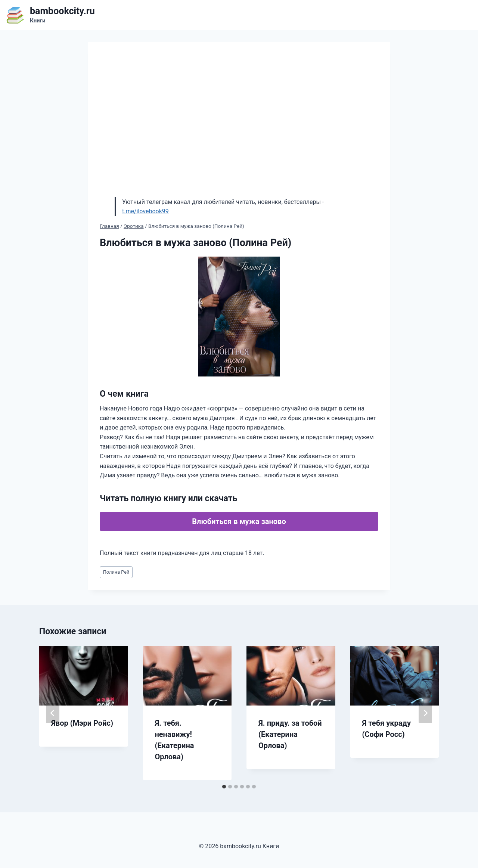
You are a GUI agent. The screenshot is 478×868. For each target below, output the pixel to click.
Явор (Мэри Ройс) (82, 723)
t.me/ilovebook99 (145, 211)
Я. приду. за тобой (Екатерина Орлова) (290, 734)
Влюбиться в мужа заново (239, 521)
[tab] (224, 787)
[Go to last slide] (53, 713)
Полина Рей (116, 572)
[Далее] (425, 713)
